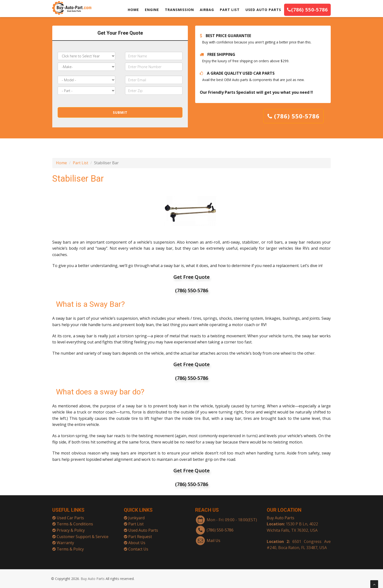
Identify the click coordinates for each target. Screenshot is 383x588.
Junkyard (136, 515)
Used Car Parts (70, 515)
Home (61, 163)
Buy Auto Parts (281, 515)
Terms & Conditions (75, 521)
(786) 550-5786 (307, 10)
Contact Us (138, 546)
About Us (137, 540)
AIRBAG (207, 10)
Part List (80, 163)
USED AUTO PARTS (263, 10)
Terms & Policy (70, 546)
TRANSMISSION (179, 10)
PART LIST (230, 10)
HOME (133, 10)
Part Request (140, 534)
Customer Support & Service (83, 534)
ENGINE (152, 10)
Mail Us (213, 537)
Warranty (65, 540)
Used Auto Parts (143, 527)
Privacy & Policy (71, 527)
